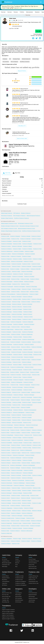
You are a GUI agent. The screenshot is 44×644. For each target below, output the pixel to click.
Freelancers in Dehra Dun (17, 307)
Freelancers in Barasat (18, 355)
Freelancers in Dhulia (27, 337)
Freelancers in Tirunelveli (18, 274)
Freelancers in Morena (36, 463)
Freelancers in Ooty (14, 385)
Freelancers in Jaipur (17, 241)
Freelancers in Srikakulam (36, 521)
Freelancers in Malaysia (15, 541)
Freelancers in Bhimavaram (16, 473)
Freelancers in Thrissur (28, 262)
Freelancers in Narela (34, 292)
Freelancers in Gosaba (36, 392)
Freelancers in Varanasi (6, 272)
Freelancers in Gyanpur (37, 403)
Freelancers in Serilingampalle (29, 465)
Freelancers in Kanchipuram (7, 395)
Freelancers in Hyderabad (25, 239)
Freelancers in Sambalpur (16, 448)
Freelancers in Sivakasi (28, 382)
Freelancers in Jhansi (17, 332)
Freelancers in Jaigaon (16, 453)
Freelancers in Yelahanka (6, 528)
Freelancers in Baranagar (6, 370)
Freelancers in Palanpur (28, 508)
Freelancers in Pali (16, 397)
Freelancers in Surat (37, 244)
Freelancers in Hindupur (6, 491)
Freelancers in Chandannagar (7, 425)
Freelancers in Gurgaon (36, 239)
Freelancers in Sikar (16, 405)
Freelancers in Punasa (17, 340)
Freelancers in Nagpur (29, 251)
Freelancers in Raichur (6, 390)
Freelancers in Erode (27, 307)
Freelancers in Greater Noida (17, 357)
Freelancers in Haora (25, 284)
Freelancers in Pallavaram (6, 455)
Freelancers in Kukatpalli (15, 342)
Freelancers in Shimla (26, 433)
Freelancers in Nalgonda (16, 513)
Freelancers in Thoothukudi (28, 332)
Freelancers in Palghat (26, 491)
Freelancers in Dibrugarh (37, 511)
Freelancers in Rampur (6, 357)
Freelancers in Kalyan (25, 279)
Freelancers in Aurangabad (19, 287)
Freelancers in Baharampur (19, 425)
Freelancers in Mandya (30, 486)
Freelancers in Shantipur (26, 468)
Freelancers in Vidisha (27, 475)
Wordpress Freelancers (26, 213)
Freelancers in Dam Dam (6, 511)
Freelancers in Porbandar (16, 478)
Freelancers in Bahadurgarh (16, 458)
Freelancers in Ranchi (16, 267)
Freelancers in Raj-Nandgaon (16, 465)
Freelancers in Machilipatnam (19, 413)
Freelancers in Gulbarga (6, 319)
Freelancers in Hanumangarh (18, 455)
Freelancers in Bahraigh (6, 423)
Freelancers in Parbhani (36, 360)
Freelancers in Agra (28, 274)
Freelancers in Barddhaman (7, 355)
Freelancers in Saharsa (28, 470)
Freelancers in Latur (5, 342)
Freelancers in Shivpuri (16, 445)
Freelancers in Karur (5, 385)
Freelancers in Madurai (6, 264)
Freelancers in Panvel (16, 501)
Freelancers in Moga (25, 496)
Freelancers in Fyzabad (27, 460)
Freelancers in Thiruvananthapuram (8, 294)
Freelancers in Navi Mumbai (27, 272)
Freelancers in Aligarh (34, 294)
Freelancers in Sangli (16, 302)
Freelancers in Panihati (16, 335)
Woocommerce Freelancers (7, 216)
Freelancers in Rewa (37, 397)
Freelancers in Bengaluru (27, 244)
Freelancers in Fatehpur (29, 440)
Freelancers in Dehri (34, 496)
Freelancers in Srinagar (16, 289)
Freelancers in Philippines (36, 541)
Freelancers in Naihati (14, 372)
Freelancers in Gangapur (20, 518)
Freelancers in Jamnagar (6, 317)
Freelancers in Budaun (6, 450)
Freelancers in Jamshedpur (18, 277)
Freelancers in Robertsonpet (7, 486)
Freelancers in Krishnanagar (17, 470)
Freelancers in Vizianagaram (7, 428)
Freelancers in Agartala (15, 400)
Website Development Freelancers (33, 216)
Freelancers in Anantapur (30, 380)
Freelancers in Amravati (6, 302)
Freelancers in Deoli (30, 518)
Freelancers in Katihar (30, 413)
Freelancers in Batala (5, 473)
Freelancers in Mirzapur (18, 395)
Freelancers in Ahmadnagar (7, 337)
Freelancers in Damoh (15, 521)
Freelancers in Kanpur (26, 256)
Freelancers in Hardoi (16, 511)
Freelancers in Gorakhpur (29, 277)
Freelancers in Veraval (6, 448)
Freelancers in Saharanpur (17, 317)
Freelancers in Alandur (30, 455)
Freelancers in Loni (36, 443)
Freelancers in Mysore (6, 292)
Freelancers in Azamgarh (35, 526)
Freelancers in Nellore (6, 335)
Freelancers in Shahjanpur (6, 350)
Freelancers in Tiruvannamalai (18, 481)
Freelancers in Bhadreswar (27, 513)
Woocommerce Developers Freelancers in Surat (29, 226)
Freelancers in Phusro (16, 418)
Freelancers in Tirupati (24, 372)
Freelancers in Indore (26, 241)
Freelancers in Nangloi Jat (6, 413)
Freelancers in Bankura (6, 488)
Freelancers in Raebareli (16, 415)
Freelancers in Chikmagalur (17, 516)
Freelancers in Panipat (6, 360)
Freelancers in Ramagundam (17, 382)
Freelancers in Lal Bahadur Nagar (17, 367)
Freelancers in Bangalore (15, 236)
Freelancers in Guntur (36, 264)
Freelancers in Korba (28, 330)
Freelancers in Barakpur (37, 468)
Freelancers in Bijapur (17, 365)
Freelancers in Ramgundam (16, 322)
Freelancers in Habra (5, 478)
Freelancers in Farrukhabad (7, 380)
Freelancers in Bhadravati (26, 445)
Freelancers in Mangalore (6, 332)
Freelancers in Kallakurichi (6, 274)
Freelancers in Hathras (27, 503)
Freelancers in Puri (28, 435)
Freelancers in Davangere (29, 324)
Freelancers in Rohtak (27, 350)
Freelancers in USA (16, 544)
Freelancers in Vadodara (27, 249)
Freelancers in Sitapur (6, 445)
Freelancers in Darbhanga (6, 362)
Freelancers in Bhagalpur (6, 340)
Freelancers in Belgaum (25, 327)
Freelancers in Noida (17, 244)
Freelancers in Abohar (16, 496)
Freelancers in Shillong (16, 491)
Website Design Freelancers (7, 213)
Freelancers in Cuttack (26, 302)
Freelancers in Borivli (26, 299)
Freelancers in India (37, 539)
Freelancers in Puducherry (6, 299)
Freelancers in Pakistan (6, 544)
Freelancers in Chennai (36, 236)
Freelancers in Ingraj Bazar (28, 438)
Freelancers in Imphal (26, 392)
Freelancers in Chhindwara (19, 486)
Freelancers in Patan (36, 523)
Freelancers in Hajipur (16, 488)
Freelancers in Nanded (16, 304)
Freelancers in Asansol (27, 314)
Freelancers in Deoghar (36, 400)
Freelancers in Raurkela (6, 307)
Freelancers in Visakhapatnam (18, 254)
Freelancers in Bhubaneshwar (22, 294)
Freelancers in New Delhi (36, 269)
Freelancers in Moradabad (16, 297)
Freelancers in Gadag (27, 448)
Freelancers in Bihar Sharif (7, 377)
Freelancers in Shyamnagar (7, 324)
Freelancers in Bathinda (27, 377)
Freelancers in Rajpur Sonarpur (7, 330)
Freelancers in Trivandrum (16, 256)
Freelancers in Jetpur (17, 523)
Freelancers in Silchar (16, 463)
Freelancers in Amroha (15, 430)
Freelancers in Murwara (18, 410)
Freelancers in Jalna (5, 367)
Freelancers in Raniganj (17, 493)
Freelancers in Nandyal (18, 443)
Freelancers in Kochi (26, 264)
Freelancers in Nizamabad (27, 352)
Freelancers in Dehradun (26, 267)
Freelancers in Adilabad (25, 521)
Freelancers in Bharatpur (6, 387)
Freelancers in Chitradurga (27, 478)
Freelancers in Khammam (6, 438)
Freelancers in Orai (25, 453)
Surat (12, 20)
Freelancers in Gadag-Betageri (7, 435)
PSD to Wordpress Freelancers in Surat (9, 229)
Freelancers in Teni (16, 284)
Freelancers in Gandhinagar (7, 410)
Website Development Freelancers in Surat (26, 229)
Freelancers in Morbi (27, 523)
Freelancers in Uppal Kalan (7, 523)
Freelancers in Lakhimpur (16, 475)
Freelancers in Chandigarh (6, 241)
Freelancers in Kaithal (6, 475)
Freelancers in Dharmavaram (27, 531)
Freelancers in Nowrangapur (7, 282)
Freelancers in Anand (29, 481)
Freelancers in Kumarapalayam (30, 410)
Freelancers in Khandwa (37, 420)
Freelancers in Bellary (36, 342)
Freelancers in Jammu (27, 319)
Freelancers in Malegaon (18, 324)
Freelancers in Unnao (36, 448)
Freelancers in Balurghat (28, 473)
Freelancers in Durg (5, 372)
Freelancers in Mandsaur (15, 506)
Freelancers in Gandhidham (7, 443)
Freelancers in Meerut (35, 279)
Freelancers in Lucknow (6, 246)
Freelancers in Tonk (5, 465)
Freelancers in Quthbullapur (17, 390)
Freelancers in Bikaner (25, 269)
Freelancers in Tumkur (6, 352)
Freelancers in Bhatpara (17, 319)
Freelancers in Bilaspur (26, 362)
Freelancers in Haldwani (37, 475)
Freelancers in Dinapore (6, 463)
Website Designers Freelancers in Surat (9, 224)
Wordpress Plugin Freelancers (7, 218)
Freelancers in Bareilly (6, 297)
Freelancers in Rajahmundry (27, 335)
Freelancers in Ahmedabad (7, 244)
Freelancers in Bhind (5, 433)
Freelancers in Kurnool (37, 319)
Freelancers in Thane (37, 249)
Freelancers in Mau (36, 375)
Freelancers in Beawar (6, 496)
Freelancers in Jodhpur (17, 259)
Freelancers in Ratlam (6, 382)
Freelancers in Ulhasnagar (6, 312)
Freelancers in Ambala (6, 470)
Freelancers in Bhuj (36, 488)
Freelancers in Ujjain (5, 322)
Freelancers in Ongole (36, 433)
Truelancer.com (26, 642)
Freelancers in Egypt (17, 539)
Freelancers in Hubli (25, 292)
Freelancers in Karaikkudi (17, 423)
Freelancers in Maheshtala (28, 322)
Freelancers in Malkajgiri (15, 468)
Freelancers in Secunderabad (17, 262)
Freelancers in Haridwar (27, 415)
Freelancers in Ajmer (27, 309)
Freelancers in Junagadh (26, 418)
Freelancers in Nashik (6, 279)
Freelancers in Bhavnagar (36, 299)
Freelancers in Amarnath (6, 397)
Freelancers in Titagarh (26, 501)
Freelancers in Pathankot (37, 430)
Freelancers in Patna (5, 256)
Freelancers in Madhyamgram (26, 450)
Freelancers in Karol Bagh (17, 314)
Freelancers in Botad (15, 526)
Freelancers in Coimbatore (6, 249)
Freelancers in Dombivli (29, 282)
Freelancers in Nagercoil (6, 392)
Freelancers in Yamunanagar (26, 397)
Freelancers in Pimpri (15, 279)
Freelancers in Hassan (15, 498)
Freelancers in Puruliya (26, 511)
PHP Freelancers (17, 213)
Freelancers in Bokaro (36, 302)
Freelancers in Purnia (5, 408)
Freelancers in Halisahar (6, 501)
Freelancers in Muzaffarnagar (28, 340)
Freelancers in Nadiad (17, 403)
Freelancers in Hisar (37, 355)
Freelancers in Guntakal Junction (8, 518)
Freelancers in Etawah (37, 370)
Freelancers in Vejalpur (6, 516)
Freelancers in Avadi (5, 375)
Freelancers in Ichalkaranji (6, 365)
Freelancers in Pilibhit (27, 493)
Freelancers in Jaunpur (6, 440)
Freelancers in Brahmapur (37, 347)
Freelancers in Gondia (26, 506)
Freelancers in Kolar (5, 506)
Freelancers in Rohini (15, 292)
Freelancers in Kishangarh (6, 493)
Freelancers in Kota (5, 269)
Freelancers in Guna (5, 458)
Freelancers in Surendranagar (32, 425)
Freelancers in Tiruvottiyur (16, 375)
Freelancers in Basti (5, 531)
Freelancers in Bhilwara (26, 347)
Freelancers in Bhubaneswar (7, 251)
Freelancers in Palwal (5, 513)
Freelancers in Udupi (27, 443)
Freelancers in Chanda (15, 347)
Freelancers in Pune (15, 239)
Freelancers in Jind (15, 450)
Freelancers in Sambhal (25, 408)
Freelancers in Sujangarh (6, 420)
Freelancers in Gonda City (26, 488)
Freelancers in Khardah (25, 498)
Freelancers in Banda (26, 463)
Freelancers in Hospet (15, 408)
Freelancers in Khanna (6, 526)
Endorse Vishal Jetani (22, 139)
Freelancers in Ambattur (26, 342)
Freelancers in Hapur (17, 377)
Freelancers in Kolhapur (17, 312)
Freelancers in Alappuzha (18, 380)
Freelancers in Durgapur (17, 309)
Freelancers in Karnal (28, 390)
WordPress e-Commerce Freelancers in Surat (31, 231)
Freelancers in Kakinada (29, 357)
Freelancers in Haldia (37, 435)
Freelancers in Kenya (5, 541)
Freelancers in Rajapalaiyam (7, 508)
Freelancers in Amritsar (6, 267)
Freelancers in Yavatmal (36, 498)
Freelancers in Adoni (37, 445)
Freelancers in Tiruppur (26, 289)
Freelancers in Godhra (36, 491)
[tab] (7, 173)
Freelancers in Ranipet (37, 365)
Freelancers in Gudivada (17, 528)
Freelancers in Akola (15, 327)
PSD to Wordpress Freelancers (19, 216)
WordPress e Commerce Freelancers (21, 218)
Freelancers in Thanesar (6, 481)
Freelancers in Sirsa (27, 423)
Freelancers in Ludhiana (6, 254)
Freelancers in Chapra (27, 403)
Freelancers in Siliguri (28, 312)
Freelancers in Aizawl (27, 365)
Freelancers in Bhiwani (6, 415)
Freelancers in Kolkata (6, 239)
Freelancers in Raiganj (17, 438)
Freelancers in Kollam (18, 337)
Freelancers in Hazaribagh (28, 458)
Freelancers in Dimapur (30, 483)
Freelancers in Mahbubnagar (19, 483)
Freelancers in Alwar (17, 362)
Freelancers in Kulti (38, 352)
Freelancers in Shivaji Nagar (31, 287)
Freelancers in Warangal (6, 304)
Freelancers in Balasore (15, 531)
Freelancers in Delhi (5, 236)
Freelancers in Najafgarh (6, 277)
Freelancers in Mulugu (28, 355)
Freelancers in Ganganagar (25, 385)
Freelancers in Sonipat (34, 372)
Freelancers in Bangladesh (6, 539)
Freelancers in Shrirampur (29, 387)
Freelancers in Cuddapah (6, 503)
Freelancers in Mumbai (26, 236)
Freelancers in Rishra (25, 526)
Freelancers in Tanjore (26, 360)
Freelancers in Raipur (16, 272)
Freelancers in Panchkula (6, 405)
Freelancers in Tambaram (25, 430)
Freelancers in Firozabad (16, 352)
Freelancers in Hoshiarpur (35, 453)
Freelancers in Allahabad (6, 284)
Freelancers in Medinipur (16, 460)
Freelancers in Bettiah (17, 503)
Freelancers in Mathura (29, 345)
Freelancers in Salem (36, 289)
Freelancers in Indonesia (27, 539)
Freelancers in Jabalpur (15, 269)
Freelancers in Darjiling (18, 508)
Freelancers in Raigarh (28, 516)
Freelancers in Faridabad (19, 251)
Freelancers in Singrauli (6, 418)
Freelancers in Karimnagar (17, 387)
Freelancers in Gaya (19, 330)
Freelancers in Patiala (6, 347)
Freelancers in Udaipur (37, 259)
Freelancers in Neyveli (18, 428)
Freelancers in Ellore (16, 420)
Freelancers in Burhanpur (6, 403)
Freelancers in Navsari (19, 435)
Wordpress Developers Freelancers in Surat (10, 226)
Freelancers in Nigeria (26, 541)
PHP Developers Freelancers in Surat (25, 224)
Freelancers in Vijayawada (6, 259)
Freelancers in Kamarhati (18, 345)
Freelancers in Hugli (5, 430)
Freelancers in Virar (5, 468)
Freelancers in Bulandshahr (27, 405)
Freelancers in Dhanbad (18, 282)
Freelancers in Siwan (5, 521)
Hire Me (38, 31)
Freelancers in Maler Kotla (6, 533)
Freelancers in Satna (27, 370)
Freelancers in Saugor (26, 375)
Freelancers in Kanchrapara (7, 483)
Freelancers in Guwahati (16, 264)
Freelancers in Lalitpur (37, 503)
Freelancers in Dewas (29, 367)
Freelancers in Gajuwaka (17, 370)
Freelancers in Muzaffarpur (7, 345)
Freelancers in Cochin (27, 259)
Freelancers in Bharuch (6, 460)
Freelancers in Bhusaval (26, 420)
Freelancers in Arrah (16, 392)
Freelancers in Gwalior (37, 267)
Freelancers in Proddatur (28, 428)
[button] (3, 12)
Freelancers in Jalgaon (6, 327)
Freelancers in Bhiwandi (27, 297)
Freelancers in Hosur (35, 385)
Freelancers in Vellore (28, 317)
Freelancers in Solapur (6, 289)
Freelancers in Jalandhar (30, 254)
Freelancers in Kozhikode (27, 304)
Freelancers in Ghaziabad (17, 246)
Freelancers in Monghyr (25, 400)
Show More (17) (22, 126)
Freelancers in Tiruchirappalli (7, 287)
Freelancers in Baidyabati (28, 528)
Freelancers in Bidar (5, 400)
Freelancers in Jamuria (6, 453)
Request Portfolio (22, 71)
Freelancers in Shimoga (17, 350)
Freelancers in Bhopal (27, 246)
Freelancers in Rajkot (17, 249)
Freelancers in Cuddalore (15, 433)
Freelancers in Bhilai (17, 299)
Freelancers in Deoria (5, 498)
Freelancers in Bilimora (6, 314)
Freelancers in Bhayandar (6, 309)
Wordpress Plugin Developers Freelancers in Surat (11, 231)
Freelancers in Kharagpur (29, 395)
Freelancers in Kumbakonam (17, 440)
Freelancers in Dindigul (16, 360)
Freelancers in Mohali (5, 262)
